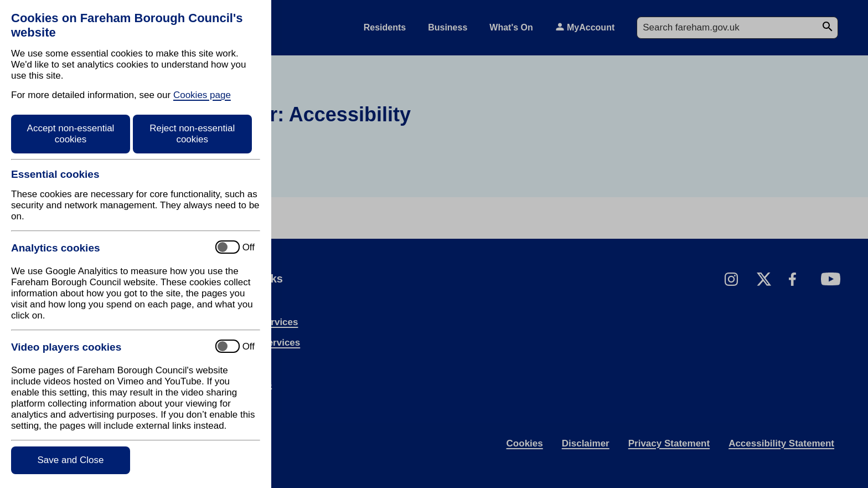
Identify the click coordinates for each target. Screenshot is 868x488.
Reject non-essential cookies (192, 134)
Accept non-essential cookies (71, 134)
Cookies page (202, 95)
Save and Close (70, 460)
